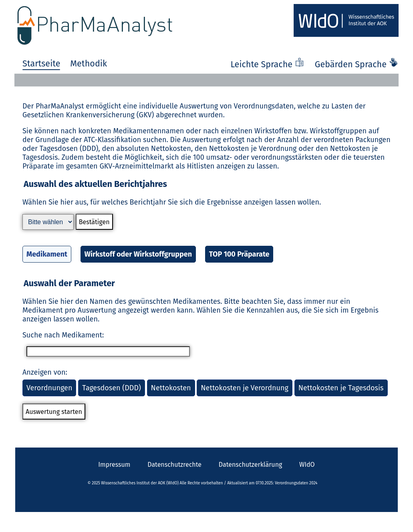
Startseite (41, 64)
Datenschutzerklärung (251, 465)
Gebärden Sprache (357, 64)
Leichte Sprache (268, 64)
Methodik (89, 64)
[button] (206, 226)
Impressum (114, 465)
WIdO (307, 465)
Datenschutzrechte (174, 465)
